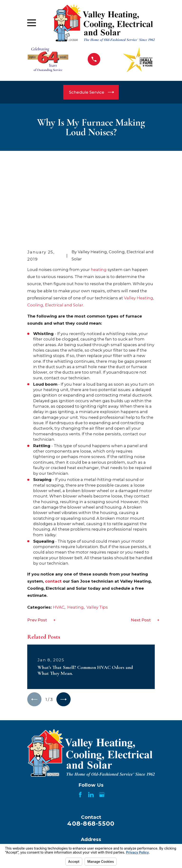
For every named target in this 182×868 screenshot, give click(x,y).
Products (58, 827)
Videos (58, 838)
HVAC (59, 535)
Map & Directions (91, 792)
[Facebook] (80, 723)
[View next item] (64, 628)
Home (58, 817)
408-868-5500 (91, 752)
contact (53, 509)
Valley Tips (97, 535)
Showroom (124, 838)
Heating (75, 535)
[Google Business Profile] (102, 723)
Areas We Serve (124, 827)
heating (99, 198)
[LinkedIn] (91, 723)
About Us (124, 817)
